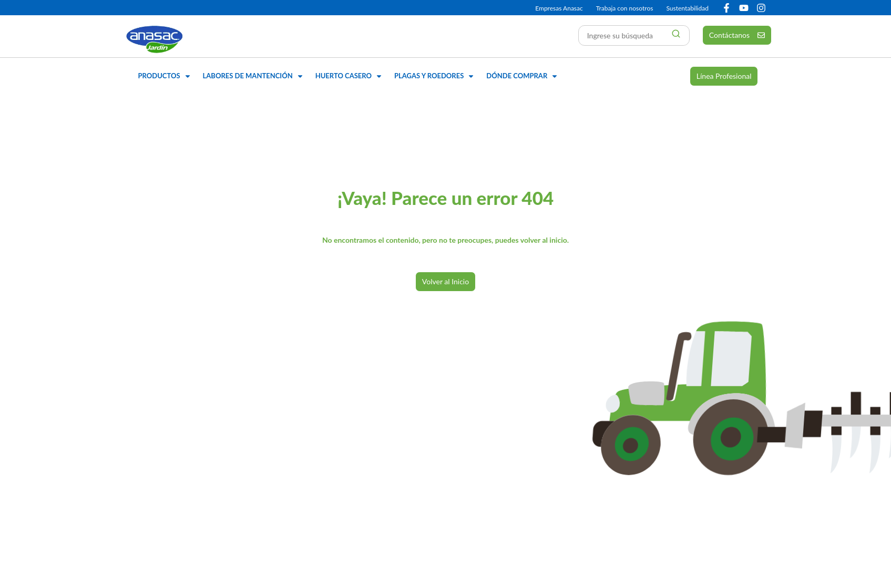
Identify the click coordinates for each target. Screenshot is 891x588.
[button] (165, 76)
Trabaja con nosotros (625, 8)
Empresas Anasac (559, 8)
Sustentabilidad (687, 8)
